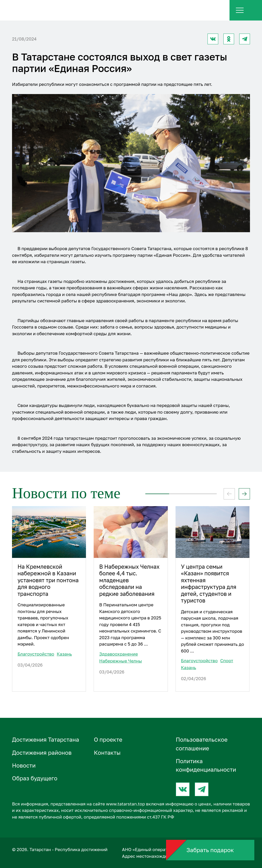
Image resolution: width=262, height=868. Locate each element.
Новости (24, 765)
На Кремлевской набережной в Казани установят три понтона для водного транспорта (48, 580)
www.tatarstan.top (125, 804)
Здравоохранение (119, 654)
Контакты (107, 753)
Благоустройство (36, 654)
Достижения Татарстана (46, 739)
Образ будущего (35, 778)
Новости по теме (66, 493)
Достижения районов (42, 753)
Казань (64, 654)
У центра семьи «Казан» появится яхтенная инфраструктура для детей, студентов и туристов (209, 584)
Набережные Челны (121, 661)
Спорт (227, 661)
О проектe (108, 739)
